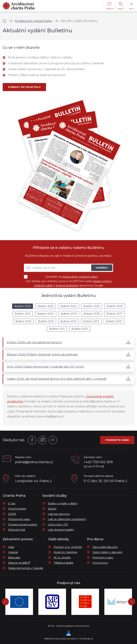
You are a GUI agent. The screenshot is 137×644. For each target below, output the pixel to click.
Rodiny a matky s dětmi (63, 503)
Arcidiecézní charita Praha (33, 21)
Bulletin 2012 (114, 321)
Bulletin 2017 (115, 314)
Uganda (13, 552)
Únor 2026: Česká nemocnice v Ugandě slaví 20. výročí (69, 366)
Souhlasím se (61, 277)
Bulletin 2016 (23, 321)
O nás (12, 503)
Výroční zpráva (17, 509)
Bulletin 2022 (115, 306)
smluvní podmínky (67, 285)
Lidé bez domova (59, 514)
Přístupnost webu (19, 519)
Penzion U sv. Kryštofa (68, 547)
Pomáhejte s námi (117, 440)
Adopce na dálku (19, 563)
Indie (11, 547)
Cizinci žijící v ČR (58, 525)
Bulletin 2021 (23, 314)
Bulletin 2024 (68, 306)
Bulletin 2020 (46, 314)
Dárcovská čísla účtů (105, 547)
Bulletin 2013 (91, 321)
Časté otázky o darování (107, 552)
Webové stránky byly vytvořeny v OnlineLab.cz (69, 635)
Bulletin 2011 (57, 329)
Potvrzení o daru (103, 558)
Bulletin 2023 (92, 306)
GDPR (12, 514)
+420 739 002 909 (98, 462)
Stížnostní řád (17, 530)
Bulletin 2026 (23, 306)
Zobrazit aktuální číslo (24, 87)
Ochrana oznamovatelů (23, 525)
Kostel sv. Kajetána (65, 552)
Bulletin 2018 (92, 314)
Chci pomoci (100, 563)
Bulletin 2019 (69, 314)
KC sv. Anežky (62, 558)
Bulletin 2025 (45, 306)
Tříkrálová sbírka (63, 563)
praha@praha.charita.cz (34, 462)
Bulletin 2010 (80, 329)
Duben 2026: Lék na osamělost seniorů (69, 342)
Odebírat (102, 268)
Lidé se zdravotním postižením (67, 519)
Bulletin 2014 (68, 321)
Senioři (52, 509)
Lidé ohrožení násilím (61, 530)
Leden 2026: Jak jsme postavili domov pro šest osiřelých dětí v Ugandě (69, 378)
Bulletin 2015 (46, 321)
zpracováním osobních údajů (80, 277)
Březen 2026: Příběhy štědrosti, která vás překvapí (69, 354)
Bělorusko (14, 558)
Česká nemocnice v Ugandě (26, 568)
